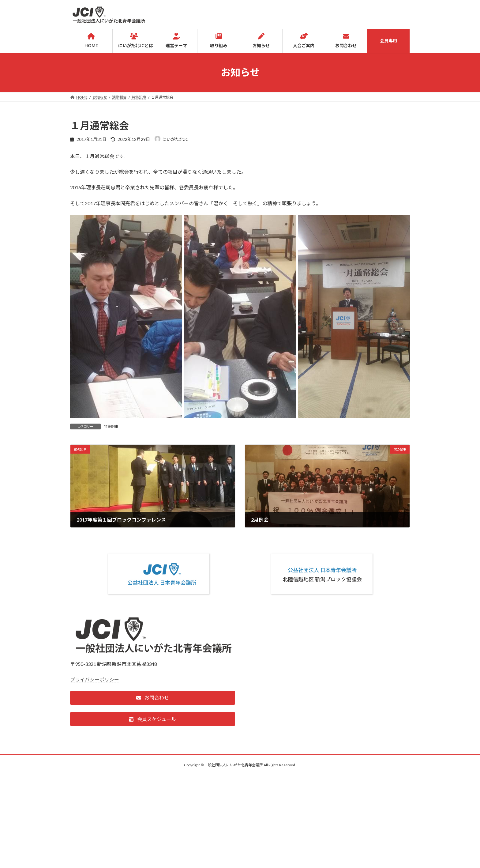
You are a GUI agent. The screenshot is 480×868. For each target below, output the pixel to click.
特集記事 (111, 426)
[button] (153, 698)
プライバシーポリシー (95, 679)
